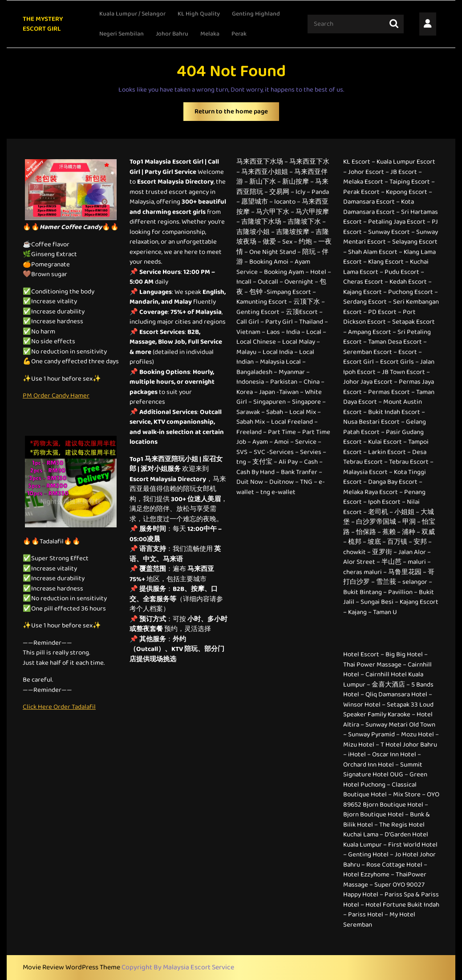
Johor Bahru (172, 34)
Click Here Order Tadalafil (59, 707)
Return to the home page (237, 114)
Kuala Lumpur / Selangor (132, 14)
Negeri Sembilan (122, 34)
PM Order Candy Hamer (56, 396)
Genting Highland (256, 14)
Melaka (210, 34)
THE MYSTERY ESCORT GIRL (43, 24)
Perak (239, 34)
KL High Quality (199, 14)
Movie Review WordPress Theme (72, 967)
